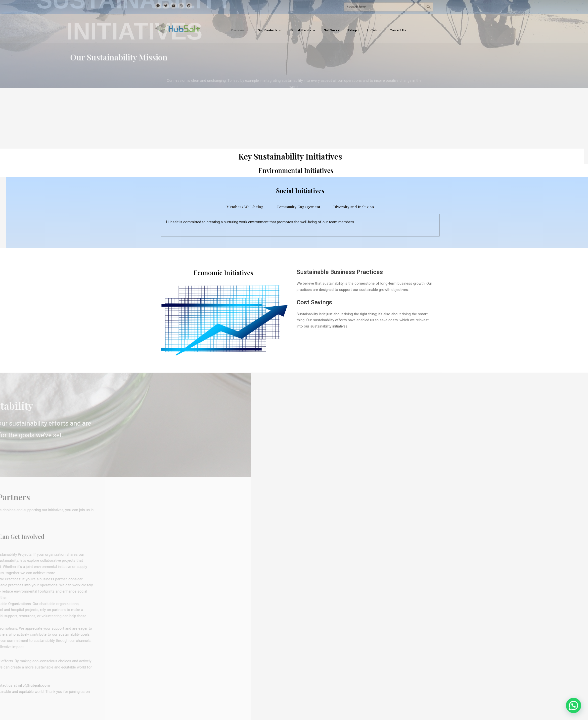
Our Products (264, 30)
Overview (231, 30)
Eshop (356, 30)
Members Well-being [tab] (288, 207)
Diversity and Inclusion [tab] (397, 207)
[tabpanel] (343, 225)
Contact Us (407, 30)
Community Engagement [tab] (342, 207)
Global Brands (301, 30)
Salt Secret (334, 30)
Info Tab (379, 30)
